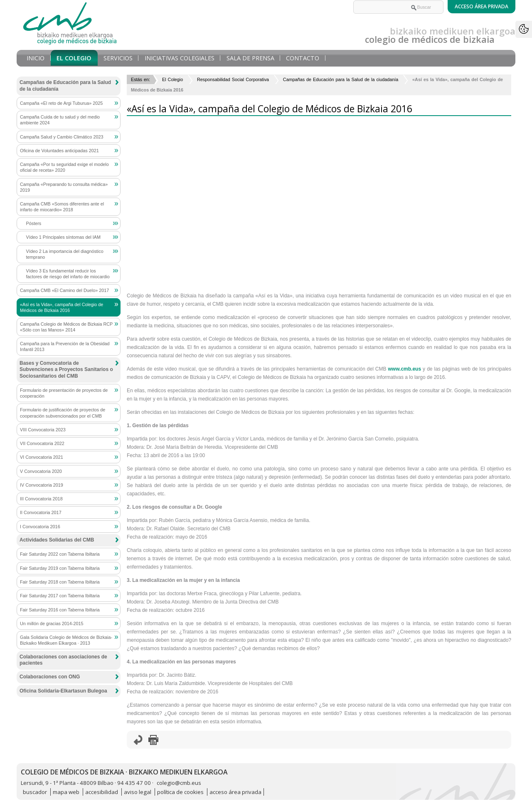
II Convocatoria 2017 (41, 512)
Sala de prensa (250, 58)
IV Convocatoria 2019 (42, 485)
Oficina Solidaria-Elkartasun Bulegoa (63, 691)
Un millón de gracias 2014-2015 (52, 623)
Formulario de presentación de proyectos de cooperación (64, 393)
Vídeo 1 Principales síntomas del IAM (63, 237)
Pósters (34, 223)
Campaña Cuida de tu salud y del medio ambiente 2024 (60, 120)
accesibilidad (102, 792)
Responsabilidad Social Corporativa (233, 79)
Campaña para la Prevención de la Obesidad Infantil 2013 (65, 346)
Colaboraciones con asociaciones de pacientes (63, 660)
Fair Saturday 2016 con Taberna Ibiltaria (60, 610)
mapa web (66, 792)
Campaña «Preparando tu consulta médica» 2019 (64, 187)
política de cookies (180, 792)
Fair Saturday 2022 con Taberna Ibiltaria (60, 554)
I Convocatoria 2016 (40, 527)
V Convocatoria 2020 (41, 471)
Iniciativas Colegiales (180, 58)
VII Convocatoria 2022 (42, 443)
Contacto (303, 58)
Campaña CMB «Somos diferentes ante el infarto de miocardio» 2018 (62, 207)
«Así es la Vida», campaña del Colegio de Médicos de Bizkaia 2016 (62, 307)
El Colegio (74, 58)
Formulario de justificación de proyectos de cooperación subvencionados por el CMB (63, 413)
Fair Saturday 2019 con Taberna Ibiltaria (60, 568)
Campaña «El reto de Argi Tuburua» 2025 (61, 103)
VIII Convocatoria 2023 (43, 430)
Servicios (118, 58)
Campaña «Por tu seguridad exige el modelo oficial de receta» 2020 (64, 167)
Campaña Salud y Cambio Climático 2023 (62, 137)
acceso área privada (235, 792)
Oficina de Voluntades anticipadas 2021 (59, 151)
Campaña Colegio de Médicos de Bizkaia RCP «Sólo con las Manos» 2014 (66, 327)
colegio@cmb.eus (179, 783)
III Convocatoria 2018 (41, 499)
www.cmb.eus (405, 369)
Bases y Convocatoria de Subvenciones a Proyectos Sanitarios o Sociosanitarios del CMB (66, 370)
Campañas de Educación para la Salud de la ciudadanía (341, 79)
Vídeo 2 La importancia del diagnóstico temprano (65, 254)
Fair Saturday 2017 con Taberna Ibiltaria (60, 596)
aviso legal (138, 792)
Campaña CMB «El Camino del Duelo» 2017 (64, 290)
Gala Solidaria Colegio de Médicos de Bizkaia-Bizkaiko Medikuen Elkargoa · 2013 (66, 640)
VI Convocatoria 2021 (42, 457)
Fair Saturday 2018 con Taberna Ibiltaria (60, 582)
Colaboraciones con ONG (50, 677)
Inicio (36, 58)
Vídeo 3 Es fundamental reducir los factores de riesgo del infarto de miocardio (68, 274)
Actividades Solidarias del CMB (57, 540)
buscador (35, 792)
